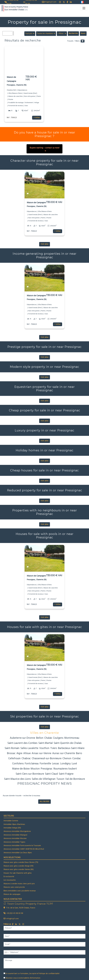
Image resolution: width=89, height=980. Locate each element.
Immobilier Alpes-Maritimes (14, 824)
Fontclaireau (32, 764)
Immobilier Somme (11, 821)
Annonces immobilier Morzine (15, 838)
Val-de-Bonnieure (75, 779)
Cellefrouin (14, 759)
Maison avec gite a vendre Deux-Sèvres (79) (21, 862)
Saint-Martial (46, 743)
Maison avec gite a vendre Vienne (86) (19, 869)
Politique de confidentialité (49, 974)
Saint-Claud (51, 774)
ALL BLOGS (44, 802)
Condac (77, 759)
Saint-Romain (12, 748)
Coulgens (58, 738)
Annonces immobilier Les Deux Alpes (18, 853)
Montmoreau (72, 738)
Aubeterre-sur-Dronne (22, 738)
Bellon (40, 738)
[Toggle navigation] (84, 8)
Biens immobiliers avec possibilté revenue (20, 891)
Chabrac (26, 759)
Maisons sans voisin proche (14, 887)
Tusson (60, 779)
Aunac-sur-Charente (64, 753)
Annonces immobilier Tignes (14, 842)
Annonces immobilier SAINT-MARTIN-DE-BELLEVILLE (24, 849)
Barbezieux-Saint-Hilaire (71, 748)
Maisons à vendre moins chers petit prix (19, 884)
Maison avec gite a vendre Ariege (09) (18, 866)
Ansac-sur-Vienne (41, 753)
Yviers (54, 748)
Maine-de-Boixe (21, 769)
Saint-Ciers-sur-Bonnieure (30, 774)
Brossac (11, 753)
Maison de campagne (12, 894)
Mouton (35, 769)
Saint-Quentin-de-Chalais (68, 743)
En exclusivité (9, 877)
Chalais (48, 738)
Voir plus (45, 244)
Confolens (18, 764)
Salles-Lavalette (29, 748)
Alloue (27, 753)
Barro (79, 753)
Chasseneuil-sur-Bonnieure (47, 759)
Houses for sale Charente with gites (18, 873)
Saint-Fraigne (66, 774)
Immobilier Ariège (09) (12, 828)
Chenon (67, 759)
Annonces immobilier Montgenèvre (17, 831)
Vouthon (44, 748)
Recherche (73, 33)
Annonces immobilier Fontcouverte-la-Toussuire (22, 846)
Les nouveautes (10, 880)
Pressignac (47, 769)
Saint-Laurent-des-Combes (22, 743)
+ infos (37, 118)
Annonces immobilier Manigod (15, 835)
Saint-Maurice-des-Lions (17, 779)
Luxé (74, 764)
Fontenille (45, 764)
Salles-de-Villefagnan (44, 779)
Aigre (19, 753)
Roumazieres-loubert (65, 769)
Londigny (65, 764)
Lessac (56, 764)
